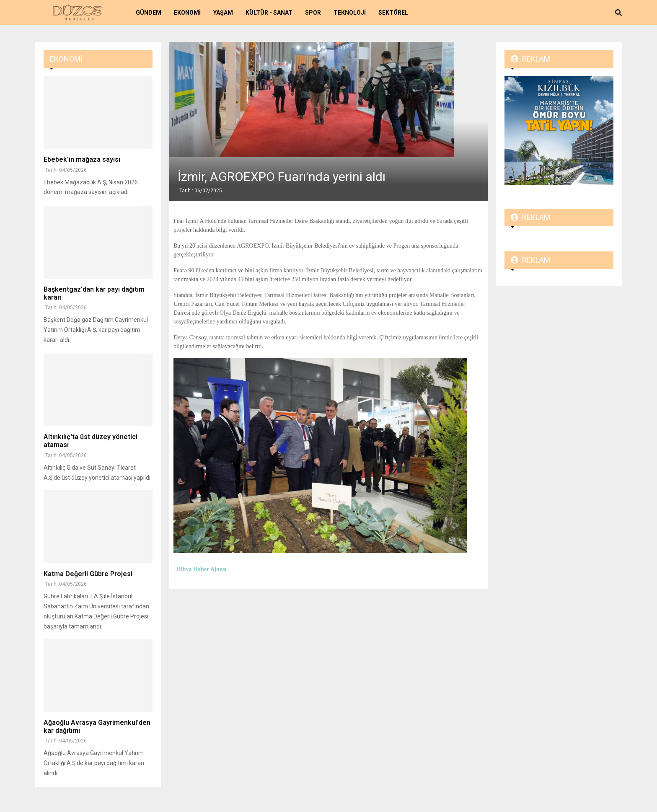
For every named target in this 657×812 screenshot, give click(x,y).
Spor (313, 13)
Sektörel (393, 13)
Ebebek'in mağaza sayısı (82, 159)
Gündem (149, 13)
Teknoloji (350, 13)
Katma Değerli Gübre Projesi (88, 574)
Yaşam (223, 13)
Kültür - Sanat (269, 13)
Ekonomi (187, 13)
